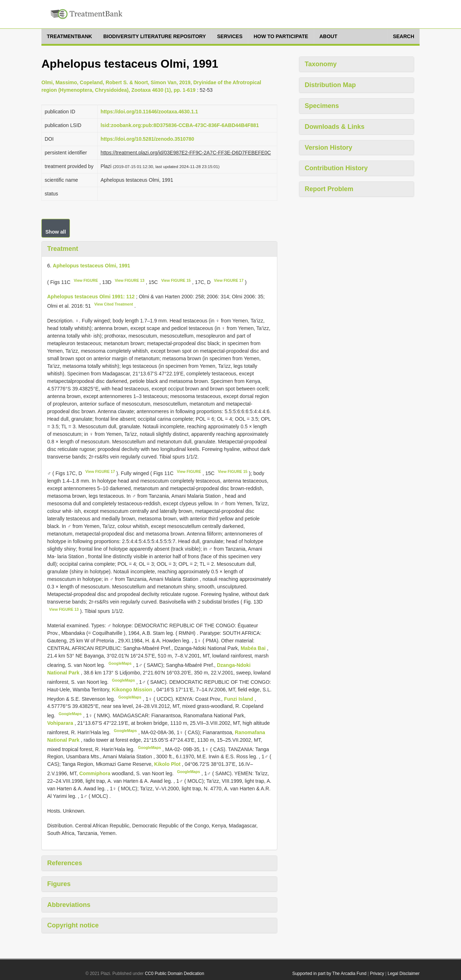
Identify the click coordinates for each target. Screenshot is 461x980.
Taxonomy (321, 64)
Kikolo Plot (168, 764)
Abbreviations (69, 905)
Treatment (63, 249)
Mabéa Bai (254, 648)
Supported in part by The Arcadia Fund (329, 974)
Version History (328, 148)
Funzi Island (239, 699)
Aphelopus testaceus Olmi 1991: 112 (91, 297)
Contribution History (336, 168)
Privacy (377, 974)
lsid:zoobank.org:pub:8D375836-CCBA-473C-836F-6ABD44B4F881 (180, 125)
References (65, 863)
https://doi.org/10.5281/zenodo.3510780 (147, 139)
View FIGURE (86, 280)
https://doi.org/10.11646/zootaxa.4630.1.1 (149, 112)
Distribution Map (330, 85)
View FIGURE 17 (229, 280)
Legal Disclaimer (404, 974)
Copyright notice (73, 925)
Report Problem (329, 189)
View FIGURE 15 (176, 280)
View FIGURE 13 (130, 280)
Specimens (322, 106)
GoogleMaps (120, 663)
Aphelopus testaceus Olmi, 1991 (92, 266)
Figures (59, 884)
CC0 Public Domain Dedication (174, 974)
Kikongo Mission (133, 690)
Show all (56, 232)
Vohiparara (61, 723)
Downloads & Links (335, 127)
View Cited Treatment (114, 304)
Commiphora (95, 773)
